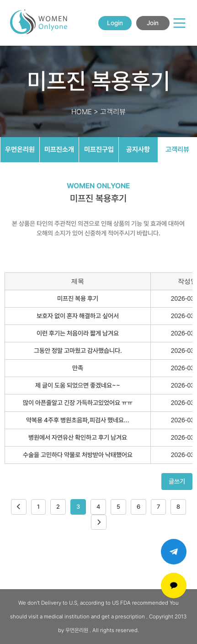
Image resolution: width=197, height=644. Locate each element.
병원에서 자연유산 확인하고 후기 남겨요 (78, 437)
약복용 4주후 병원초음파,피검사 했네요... (78, 420)
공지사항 (138, 149)
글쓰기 (177, 481)
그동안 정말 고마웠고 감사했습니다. (78, 351)
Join (153, 23)
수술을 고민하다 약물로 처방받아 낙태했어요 (78, 455)
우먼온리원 (20, 149)
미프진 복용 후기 (78, 298)
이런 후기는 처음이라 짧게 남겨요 (78, 333)
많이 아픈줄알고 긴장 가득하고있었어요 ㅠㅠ (78, 403)
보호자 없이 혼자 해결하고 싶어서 (78, 316)
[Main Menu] (179, 23)
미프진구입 (99, 149)
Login (115, 23)
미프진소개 (59, 149)
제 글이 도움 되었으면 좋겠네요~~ (78, 385)
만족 (78, 368)
